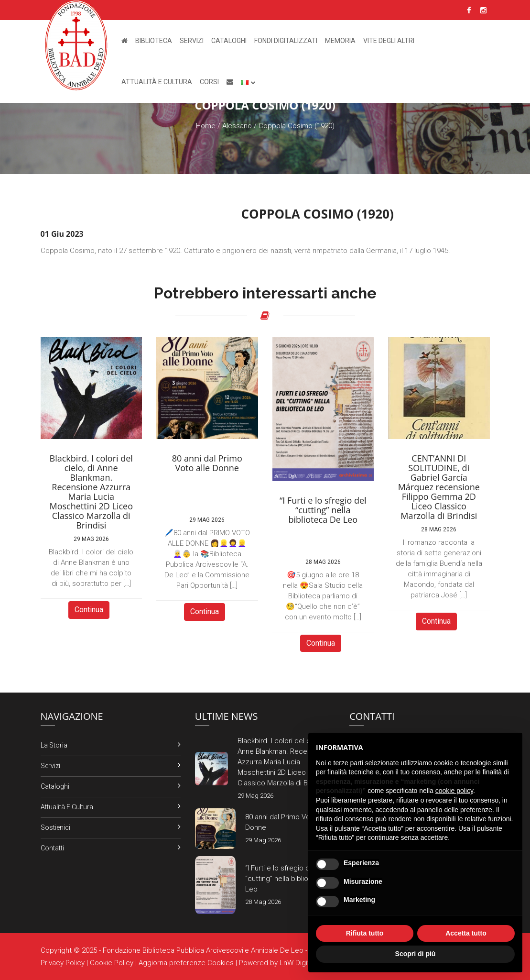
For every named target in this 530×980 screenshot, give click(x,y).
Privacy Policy (63, 963)
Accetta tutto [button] (466, 933)
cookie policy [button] (454, 791)
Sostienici (55, 827)
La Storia (54, 745)
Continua (89, 610)
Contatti (52, 848)
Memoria (340, 41)
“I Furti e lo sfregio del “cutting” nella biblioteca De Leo (290, 879)
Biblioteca (154, 41)
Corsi (209, 82)
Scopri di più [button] (416, 954)
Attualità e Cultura (157, 82)
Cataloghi (229, 41)
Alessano (237, 126)
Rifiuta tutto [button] (365, 933)
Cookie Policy (112, 963)
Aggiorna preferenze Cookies (186, 963)
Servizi (192, 41)
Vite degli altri (389, 41)
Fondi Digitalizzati (286, 41)
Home (206, 126)
